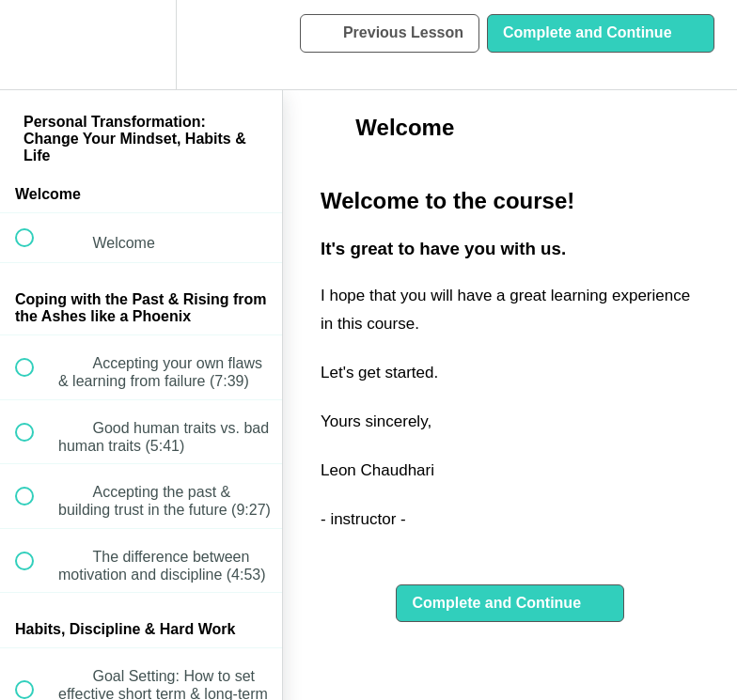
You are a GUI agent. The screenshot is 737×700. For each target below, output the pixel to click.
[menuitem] (141, 45)
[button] (35, 45)
